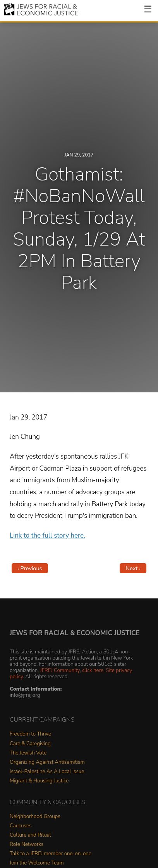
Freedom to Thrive (30, 734)
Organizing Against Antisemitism (47, 762)
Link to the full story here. (47, 535)
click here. (93, 670)
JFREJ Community (60, 670)
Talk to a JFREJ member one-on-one (51, 854)
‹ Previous (30, 568)
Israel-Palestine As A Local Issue (47, 772)
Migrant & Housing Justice (39, 781)
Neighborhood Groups (35, 817)
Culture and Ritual (30, 835)
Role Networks (27, 845)
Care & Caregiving (30, 744)
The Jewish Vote (28, 753)
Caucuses (21, 826)
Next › (133, 568)
